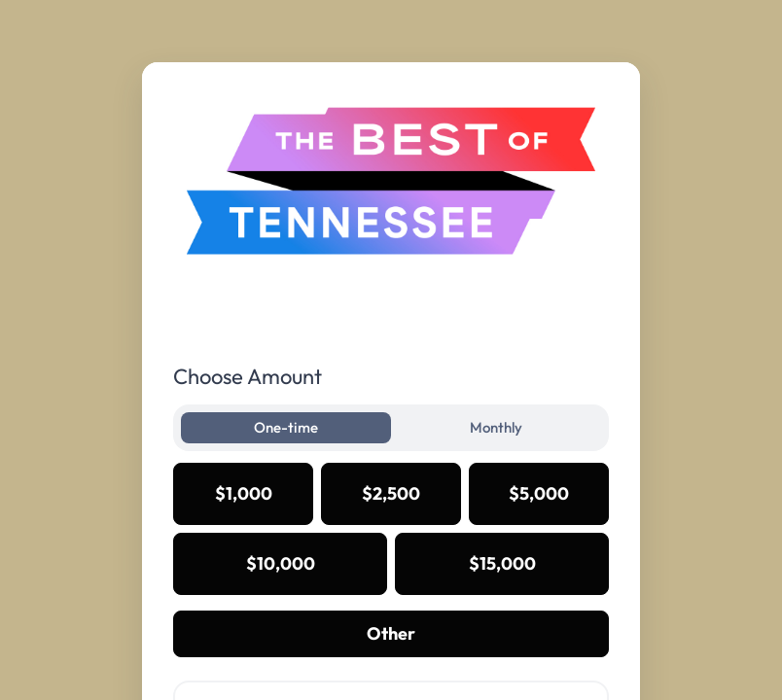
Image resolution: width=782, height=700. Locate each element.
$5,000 (539, 493)
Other (391, 633)
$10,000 (281, 563)
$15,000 (502, 563)
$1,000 (244, 493)
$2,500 (391, 493)
